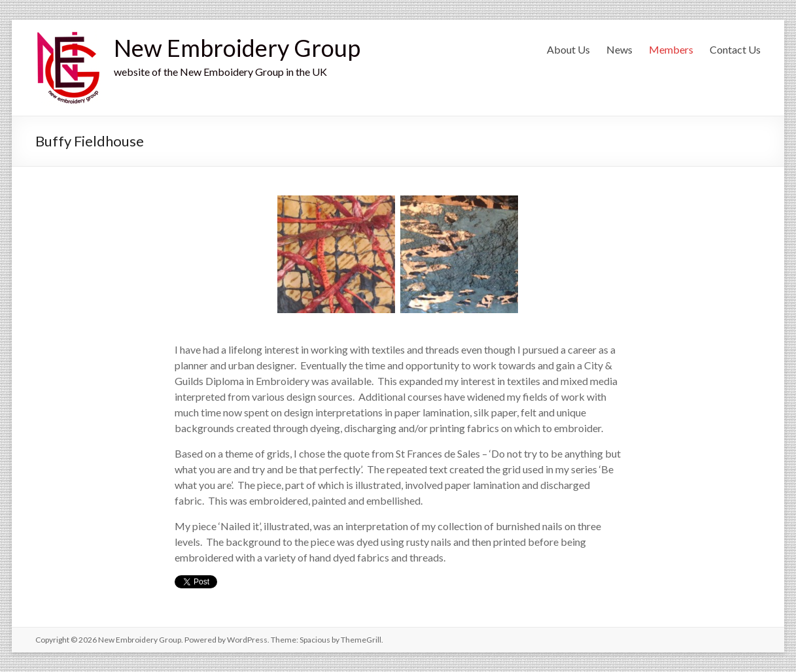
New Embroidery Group (237, 48)
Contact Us (735, 49)
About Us (568, 49)
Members (671, 49)
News (619, 49)
